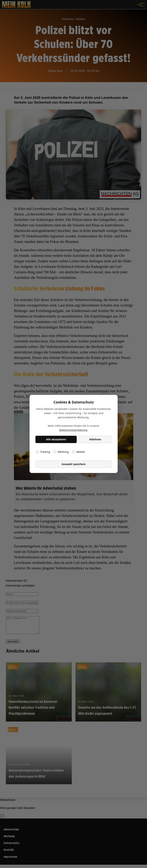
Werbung (61, 452)
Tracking (43, 452)
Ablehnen (95, 439)
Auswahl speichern (73, 464)
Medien (79, 452)
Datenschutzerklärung (73, 430)
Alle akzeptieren (56, 439)
